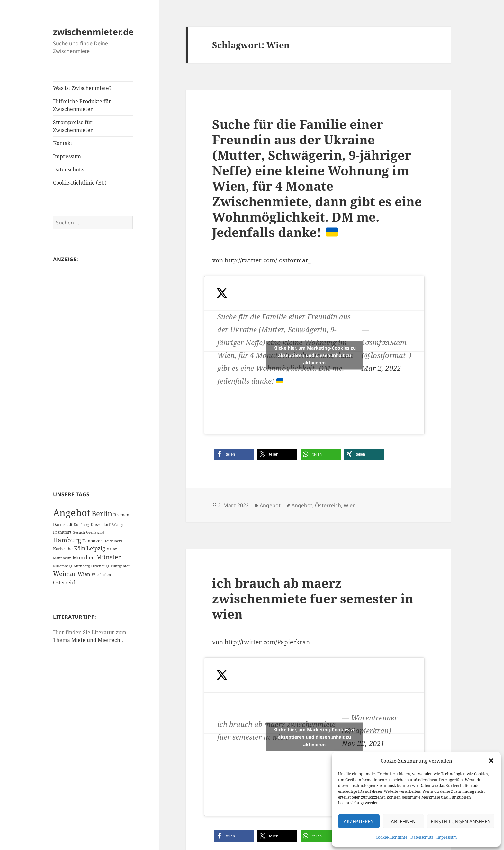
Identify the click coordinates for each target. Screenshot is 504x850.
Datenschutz (422, 837)
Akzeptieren (359, 821)
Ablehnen (403, 821)
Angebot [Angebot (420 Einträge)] (72, 513)
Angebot (270, 505)
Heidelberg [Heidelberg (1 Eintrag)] (113, 541)
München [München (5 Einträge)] (84, 557)
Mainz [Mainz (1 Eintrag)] (112, 549)
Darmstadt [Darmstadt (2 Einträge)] (63, 524)
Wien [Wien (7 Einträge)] (84, 574)
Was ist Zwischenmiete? (82, 88)
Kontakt (63, 143)
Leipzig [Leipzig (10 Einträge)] (96, 548)
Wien (350, 505)
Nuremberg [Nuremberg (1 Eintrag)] (63, 566)
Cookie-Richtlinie (392, 837)
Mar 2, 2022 (381, 368)
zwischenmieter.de (93, 32)
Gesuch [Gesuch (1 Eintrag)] (79, 532)
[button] (491, 761)
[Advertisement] (93, 367)
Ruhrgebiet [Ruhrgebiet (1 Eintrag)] (120, 566)
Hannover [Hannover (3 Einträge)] (92, 541)
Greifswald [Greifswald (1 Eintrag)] (95, 532)
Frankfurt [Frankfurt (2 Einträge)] (62, 532)
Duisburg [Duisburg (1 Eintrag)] (81, 525)
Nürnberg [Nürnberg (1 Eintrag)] (82, 566)
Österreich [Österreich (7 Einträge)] (65, 582)
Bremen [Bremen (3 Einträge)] (121, 515)
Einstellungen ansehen (461, 821)
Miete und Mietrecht (97, 640)
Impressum (447, 837)
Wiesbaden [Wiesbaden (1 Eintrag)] (101, 575)
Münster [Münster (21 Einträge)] (108, 557)
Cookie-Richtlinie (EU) (80, 183)
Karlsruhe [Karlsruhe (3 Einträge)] (63, 549)
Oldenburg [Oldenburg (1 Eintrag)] (100, 566)
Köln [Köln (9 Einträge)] (80, 548)
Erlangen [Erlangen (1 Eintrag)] (119, 525)
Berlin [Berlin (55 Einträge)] (102, 513)
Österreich (328, 505)
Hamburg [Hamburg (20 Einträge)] (67, 540)
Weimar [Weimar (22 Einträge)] (65, 574)
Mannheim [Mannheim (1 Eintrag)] (62, 558)
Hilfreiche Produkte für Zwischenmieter (82, 105)
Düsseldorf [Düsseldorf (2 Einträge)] (100, 524)
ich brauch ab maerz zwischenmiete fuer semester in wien (313, 598)
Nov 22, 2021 (363, 743)
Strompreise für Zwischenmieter (73, 126)
